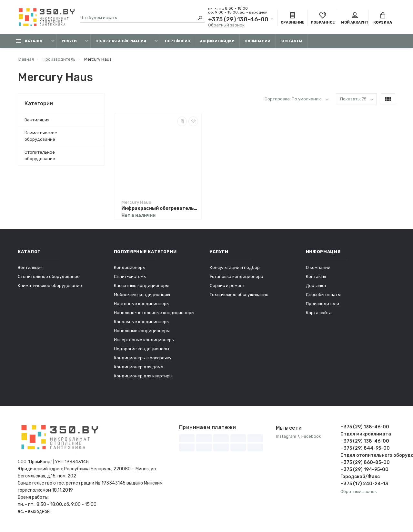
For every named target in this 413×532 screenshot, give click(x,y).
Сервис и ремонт (227, 286)
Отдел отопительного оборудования (368, 455)
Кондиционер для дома (139, 367)
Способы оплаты (323, 295)
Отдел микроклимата (366, 434)
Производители (322, 304)
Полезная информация (121, 41)
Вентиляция (37, 120)
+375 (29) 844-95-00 (365, 448)
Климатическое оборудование (41, 136)
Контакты (291, 41)
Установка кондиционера (237, 276)
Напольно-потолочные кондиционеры (154, 313)
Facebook (311, 437)
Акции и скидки (217, 41)
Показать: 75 (353, 99)
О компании (257, 41)
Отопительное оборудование (40, 155)
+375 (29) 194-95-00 (364, 470)
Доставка (316, 286)
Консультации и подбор (235, 267)
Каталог (30, 41)
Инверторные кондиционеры (144, 340)
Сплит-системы (130, 276)
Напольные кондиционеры (142, 331)
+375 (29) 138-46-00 (238, 19)
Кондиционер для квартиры (143, 376)
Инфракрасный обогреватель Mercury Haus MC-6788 (160, 208)
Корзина (383, 19)
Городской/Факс (360, 477)
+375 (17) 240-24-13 (364, 484)
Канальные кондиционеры (142, 322)
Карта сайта (319, 313)
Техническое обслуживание (239, 295)
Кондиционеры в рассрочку (143, 358)
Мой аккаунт (355, 19)
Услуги (69, 41)
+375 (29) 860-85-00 (365, 462)
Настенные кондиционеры (142, 304)
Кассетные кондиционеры (141, 286)
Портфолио (177, 41)
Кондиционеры (130, 267)
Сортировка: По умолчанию (293, 99)
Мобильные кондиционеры (142, 295)
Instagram (286, 437)
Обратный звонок (226, 25)
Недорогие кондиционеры (141, 349)
